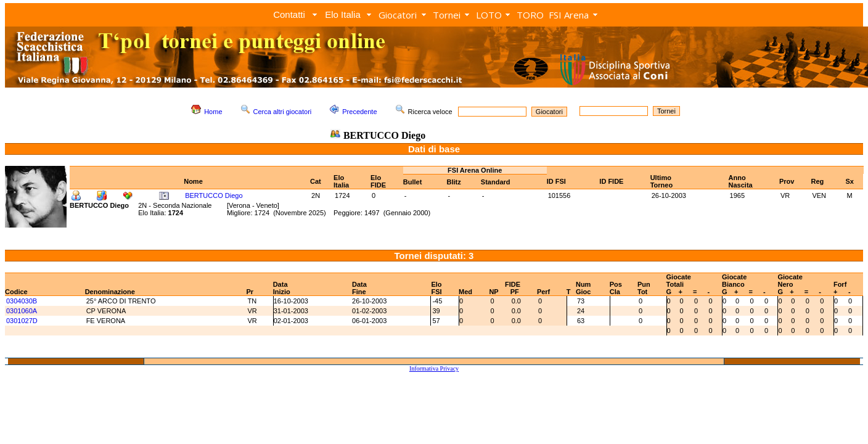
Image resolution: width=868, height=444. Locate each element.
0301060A (22, 311)
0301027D (22, 321)
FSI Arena (569, 15)
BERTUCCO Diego (214, 195)
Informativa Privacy (434, 368)
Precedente (359, 112)
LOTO (489, 15)
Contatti (289, 14)
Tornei (447, 15)
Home (213, 112)
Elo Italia (343, 14)
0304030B (22, 301)
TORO (530, 15)
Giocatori (398, 15)
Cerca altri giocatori (283, 112)
